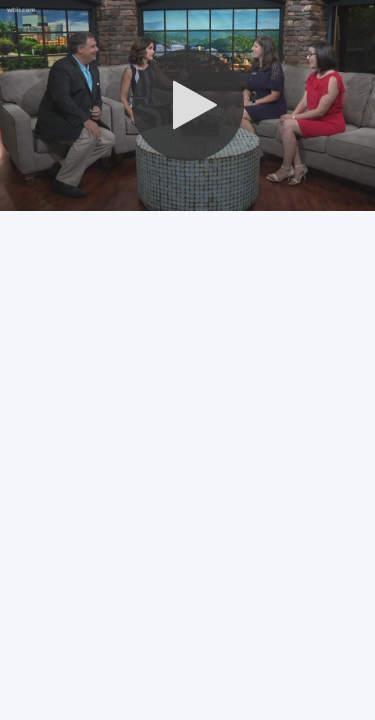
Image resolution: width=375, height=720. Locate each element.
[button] (188, 105)
